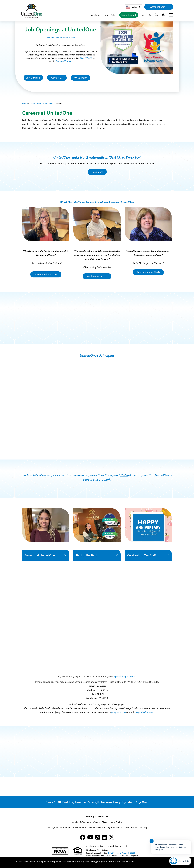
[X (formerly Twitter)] (112, 837)
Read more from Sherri (46, 274)
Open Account (129, 15)
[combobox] (133, 7)
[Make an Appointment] (163, 15)
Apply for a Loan (99, 15)
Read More (97, 172)
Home (25, 104)
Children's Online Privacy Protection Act (106, 828)
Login (159, 7)
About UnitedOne (45, 104)
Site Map (144, 828)
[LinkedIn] (104, 837)
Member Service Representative (61, 37)
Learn (32, 104)
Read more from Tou (97, 276)
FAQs (104, 822)
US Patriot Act (132, 828)
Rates (114, 15)
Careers (97, 822)
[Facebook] (83, 837)
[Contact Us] (156, 15)
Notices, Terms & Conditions (59, 828)
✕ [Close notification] (152, 841)
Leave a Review (116, 822)
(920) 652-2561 (86, 58)
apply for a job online (125, 676)
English (131, 7)
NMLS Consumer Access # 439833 (122, 853)
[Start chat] (180, 861)
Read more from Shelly (148, 272)
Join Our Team (33, 78)
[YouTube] (90, 837)
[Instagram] (98, 837)
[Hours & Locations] (150, 15)
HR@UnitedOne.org (63, 61)
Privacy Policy (80, 78)
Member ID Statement (82, 822)
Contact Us (57, 78)
